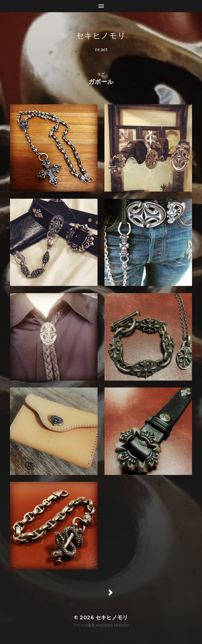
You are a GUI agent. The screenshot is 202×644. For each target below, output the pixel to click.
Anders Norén (112, 625)
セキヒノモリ (101, 36)
